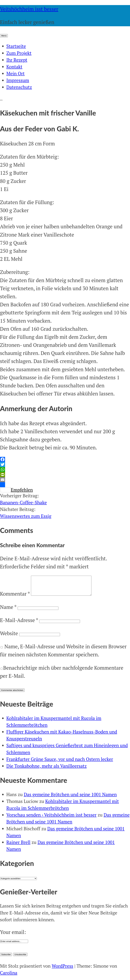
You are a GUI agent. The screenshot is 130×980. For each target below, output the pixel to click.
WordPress (63, 970)
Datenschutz (19, 87)
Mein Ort (15, 73)
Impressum (18, 80)
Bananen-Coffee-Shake (23, 502)
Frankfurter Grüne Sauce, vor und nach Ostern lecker (60, 763)
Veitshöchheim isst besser (29, 9)
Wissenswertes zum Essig (26, 516)
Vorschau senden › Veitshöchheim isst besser (51, 819)
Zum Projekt (19, 53)
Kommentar (15, 598)
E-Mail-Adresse (19, 624)
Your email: (13, 936)
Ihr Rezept (17, 60)
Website (9, 637)
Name (8, 611)
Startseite (16, 46)
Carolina (9, 977)
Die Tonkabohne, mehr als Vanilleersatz (47, 770)
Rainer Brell (18, 846)
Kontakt (14, 67)
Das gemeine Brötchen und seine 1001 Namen (70, 798)
